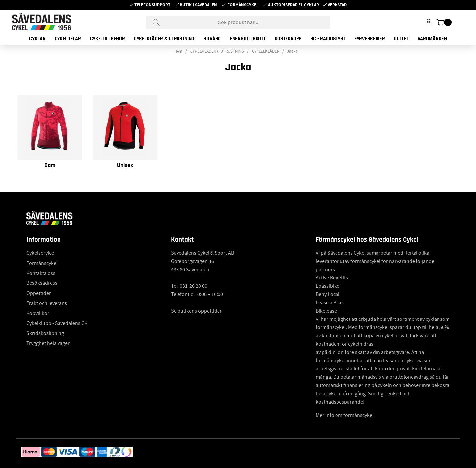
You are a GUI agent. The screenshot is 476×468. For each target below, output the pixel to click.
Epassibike (328, 286)
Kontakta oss (41, 273)
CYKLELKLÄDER (266, 51)
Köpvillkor (38, 313)
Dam (50, 165)
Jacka (292, 51)
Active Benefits (332, 278)
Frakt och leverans (47, 303)
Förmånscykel (243, 5)
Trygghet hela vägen (49, 343)
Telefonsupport (152, 5)
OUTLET (401, 39)
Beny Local (328, 294)
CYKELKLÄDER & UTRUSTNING (164, 39)
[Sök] (238, 22)
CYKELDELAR (68, 39)
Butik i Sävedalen (198, 5)
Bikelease (326, 311)
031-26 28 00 (194, 286)
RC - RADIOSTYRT (328, 39)
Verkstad (337, 5)
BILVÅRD (212, 39)
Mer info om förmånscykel (345, 415)
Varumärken (432, 39)
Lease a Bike (329, 303)
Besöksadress (42, 283)
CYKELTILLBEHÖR (107, 39)
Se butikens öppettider (196, 311)
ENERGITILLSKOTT (248, 39)
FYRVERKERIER (370, 39)
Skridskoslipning (45, 333)
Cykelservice (40, 253)
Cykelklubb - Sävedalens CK (57, 323)
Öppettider (39, 293)
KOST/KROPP (288, 39)
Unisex (125, 165)
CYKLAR (37, 39)
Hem (178, 51)
